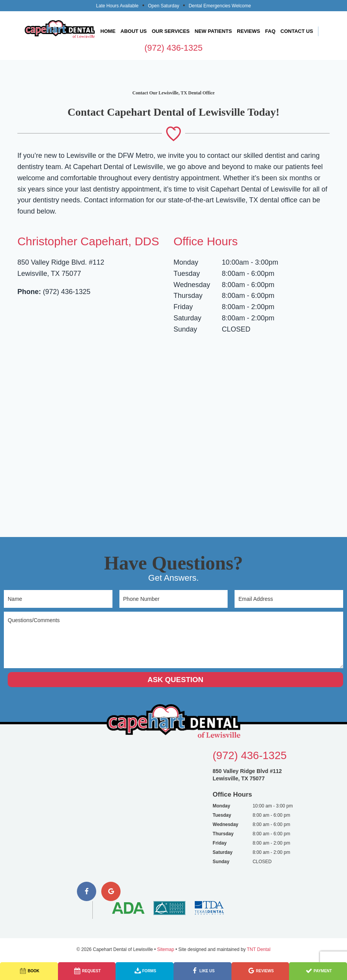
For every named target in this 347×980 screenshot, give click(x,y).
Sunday (185, 329)
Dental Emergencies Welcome (220, 6)
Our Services (171, 31)
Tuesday (187, 274)
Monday (186, 262)
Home (108, 31)
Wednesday (192, 285)
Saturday (187, 318)
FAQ (270, 31)
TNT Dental (259, 949)
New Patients (213, 31)
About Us (134, 31)
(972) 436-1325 (173, 48)
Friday (183, 307)
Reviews (248, 31)
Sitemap (166, 949)
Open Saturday (164, 6)
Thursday (188, 296)
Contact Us (297, 31)
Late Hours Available (117, 6)
